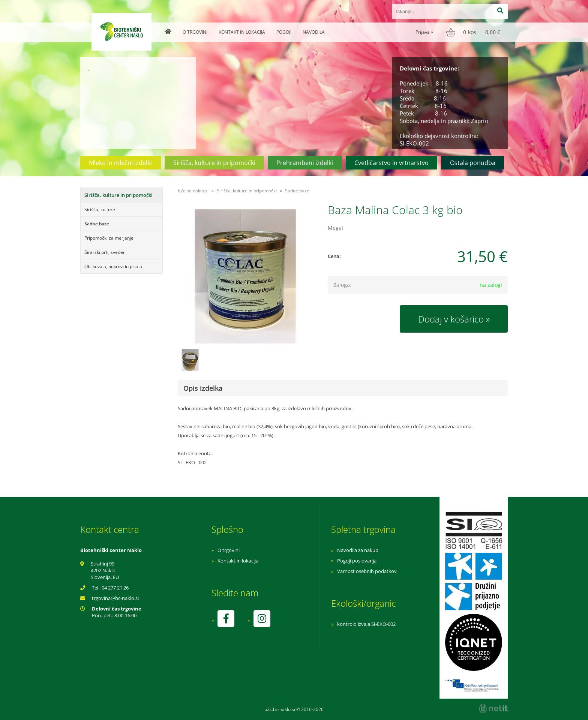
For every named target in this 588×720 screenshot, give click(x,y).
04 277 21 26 (115, 588)
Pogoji (284, 32)
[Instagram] (262, 619)
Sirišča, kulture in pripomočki (214, 163)
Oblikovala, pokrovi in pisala (113, 266)
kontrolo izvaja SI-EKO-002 (366, 624)
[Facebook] (226, 619)
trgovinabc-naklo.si (115, 598)
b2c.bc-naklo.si (193, 191)
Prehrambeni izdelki (305, 163)
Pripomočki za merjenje (109, 238)
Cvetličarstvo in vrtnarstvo (391, 163)
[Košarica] (474, 32)
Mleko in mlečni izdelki (120, 163)
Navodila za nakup (358, 550)
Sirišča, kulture (100, 209)
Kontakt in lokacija (242, 32)
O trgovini (195, 32)
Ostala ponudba (473, 163)
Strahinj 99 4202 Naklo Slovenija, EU (105, 570)
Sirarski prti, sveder (105, 252)
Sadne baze (97, 224)
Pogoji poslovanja (357, 561)
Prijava (424, 32)
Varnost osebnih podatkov (367, 571)
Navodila (314, 32)
